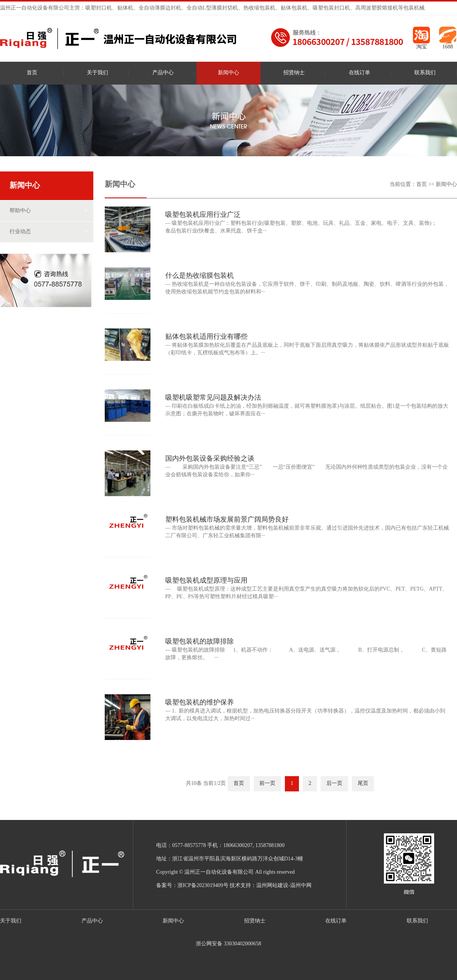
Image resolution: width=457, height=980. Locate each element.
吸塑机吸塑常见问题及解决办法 (213, 398)
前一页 (267, 784)
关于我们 (97, 73)
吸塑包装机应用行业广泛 (203, 215)
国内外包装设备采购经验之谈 (210, 459)
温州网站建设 (272, 886)
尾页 (363, 784)
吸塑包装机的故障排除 (200, 642)
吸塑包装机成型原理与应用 (206, 581)
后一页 (334, 784)
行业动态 (20, 232)
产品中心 (163, 73)
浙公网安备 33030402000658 (228, 944)
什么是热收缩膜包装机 (200, 276)
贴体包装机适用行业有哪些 (206, 337)
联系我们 (425, 73)
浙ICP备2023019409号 (203, 886)
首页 (32, 73)
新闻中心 (228, 73)
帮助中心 (20, 211)
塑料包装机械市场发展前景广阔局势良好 (227, 520)
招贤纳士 (294, 73)
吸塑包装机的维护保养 (200, 703)
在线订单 (360, 73)
